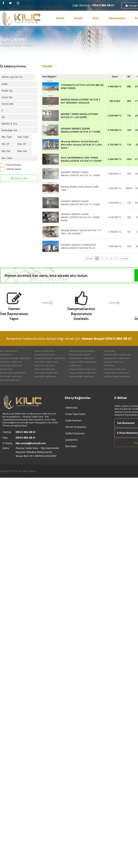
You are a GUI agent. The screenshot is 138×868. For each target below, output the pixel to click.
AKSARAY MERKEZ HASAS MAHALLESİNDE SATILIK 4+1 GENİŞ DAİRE (80, 217)
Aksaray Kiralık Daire (45, 369)
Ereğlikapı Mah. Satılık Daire (83, 362)
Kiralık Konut (41, 373)
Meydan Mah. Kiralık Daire (83, 376)
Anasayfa (6, 45)
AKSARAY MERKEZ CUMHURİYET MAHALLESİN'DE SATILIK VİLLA (78, 246)
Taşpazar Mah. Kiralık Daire (14, 380)
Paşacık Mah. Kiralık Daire (48, 380)
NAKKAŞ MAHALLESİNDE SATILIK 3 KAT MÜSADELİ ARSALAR (80, 101)
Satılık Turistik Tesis (10, 355)
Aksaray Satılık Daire (45, 351)
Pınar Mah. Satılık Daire (12, 366)
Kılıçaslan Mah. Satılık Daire (14, 358)
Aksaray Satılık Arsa (80, 366)
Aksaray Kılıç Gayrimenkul (83, 351)
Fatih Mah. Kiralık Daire (11, 376)
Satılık (60, 18)
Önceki (89, 258)
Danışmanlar (117, 18)
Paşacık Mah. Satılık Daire (13, 362)
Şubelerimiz (72, 447)
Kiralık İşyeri (76, 369)
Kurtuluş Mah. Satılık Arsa (47, 384)
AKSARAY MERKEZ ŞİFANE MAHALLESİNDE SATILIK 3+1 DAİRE (81, 130)
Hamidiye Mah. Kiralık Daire (83, 380)
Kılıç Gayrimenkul (9, 351)
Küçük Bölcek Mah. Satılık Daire (85, 358)
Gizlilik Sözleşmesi (75, 441)
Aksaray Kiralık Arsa (10, 387)
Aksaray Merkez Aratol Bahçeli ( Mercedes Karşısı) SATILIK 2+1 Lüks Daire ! (81, 145)
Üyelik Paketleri (73, 428)
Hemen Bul (19, 178)
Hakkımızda (71, 415)
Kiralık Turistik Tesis (10, 373)
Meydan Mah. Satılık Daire (48, 362)
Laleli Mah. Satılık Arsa (11, 384)
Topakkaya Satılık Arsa (11, 369)
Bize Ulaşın (71, 453)
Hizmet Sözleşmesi (76, 434)
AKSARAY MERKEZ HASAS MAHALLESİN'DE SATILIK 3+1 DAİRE (80, 174)
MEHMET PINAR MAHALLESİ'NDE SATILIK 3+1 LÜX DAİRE (79, 116)
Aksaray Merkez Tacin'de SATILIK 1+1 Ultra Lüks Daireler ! (81, 232)
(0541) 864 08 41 (103, 5)
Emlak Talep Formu (75, 421)
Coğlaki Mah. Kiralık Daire (47, 376)
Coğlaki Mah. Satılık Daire (47, 358)
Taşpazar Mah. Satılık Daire (48, 366)
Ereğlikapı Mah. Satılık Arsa (83, 384)
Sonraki (124, 258)
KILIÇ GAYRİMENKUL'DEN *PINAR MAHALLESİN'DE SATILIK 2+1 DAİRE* (82, 159)
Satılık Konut (41, 355)
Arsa (96, 18)
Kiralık (78, 18)
